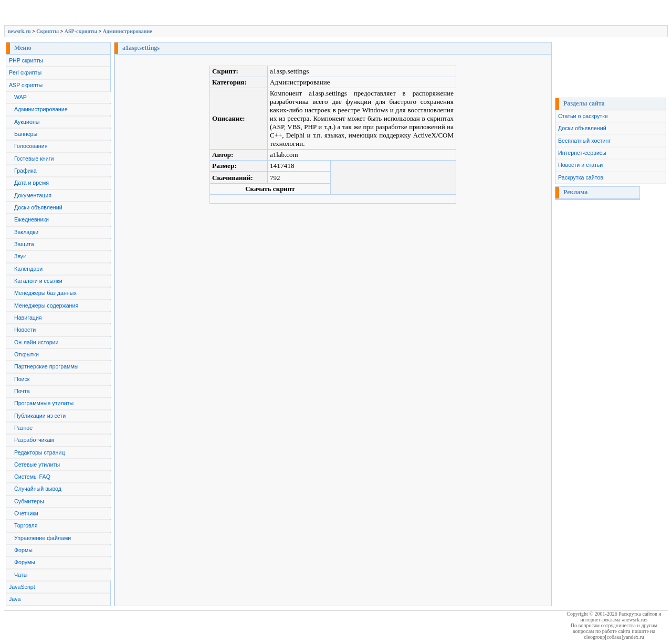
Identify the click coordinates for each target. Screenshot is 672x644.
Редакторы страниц (40, 452)
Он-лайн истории (36, 342)
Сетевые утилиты (37, 464)
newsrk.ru (19, 31)
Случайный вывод (38, 489)
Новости (25, 330)
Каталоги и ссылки (38, 281)
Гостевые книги (34, 159)
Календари (28, 269)
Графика (25, 171)
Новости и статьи (580, 165)
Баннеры (26, 134)
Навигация (28, 318)
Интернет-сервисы (582, 153)
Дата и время (31, 183)
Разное (23, 428)
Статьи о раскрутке (583, 116)
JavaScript (22, 587)
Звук (20, 256)
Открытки (27, 354)
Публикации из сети (40, 416)
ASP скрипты (26, 85)
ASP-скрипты (81, 31)
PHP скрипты (26, 60)
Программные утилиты (44, 403)
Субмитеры (29, 501)
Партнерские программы (46, 366)
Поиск (22, 379)
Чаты (21, 575)
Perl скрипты (25, 72)
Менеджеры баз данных (45, 293)
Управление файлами (43, 538)
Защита (24, 244)
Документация (33, 195)
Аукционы (27, 122)
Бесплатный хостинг (584, 141)
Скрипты (48, 31)
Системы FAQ (32, 477)
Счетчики (26, 513)
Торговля (26, 525)
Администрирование (128, 31)
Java (15, 599)
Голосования (31, 146)
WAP (20, 97)
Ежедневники (31, 219)
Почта (22, 391)
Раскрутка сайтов (581, 177)
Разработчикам (34, 440)
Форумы (25, 562)
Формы (23, 550)
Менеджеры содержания (46, 305)
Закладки (26, 232)
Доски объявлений (38, 207)
